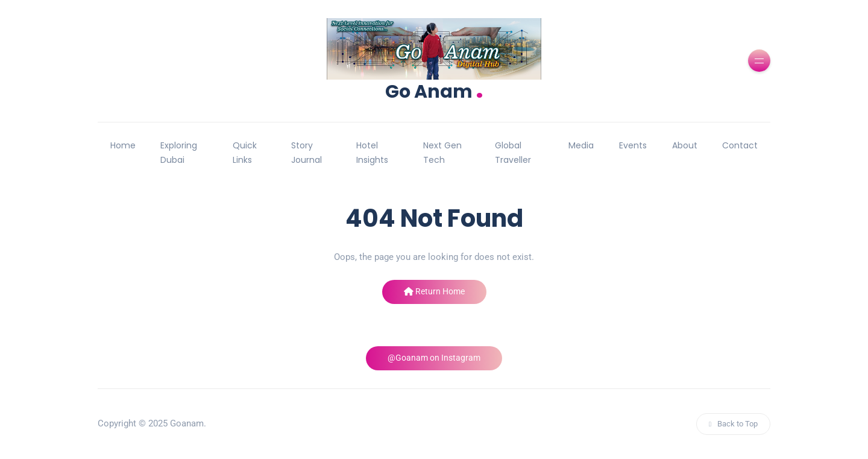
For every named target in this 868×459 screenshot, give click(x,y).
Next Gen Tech (442, 153)
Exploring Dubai (179, 153)
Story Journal (307, 153)
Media (581, 145)
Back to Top (733, 424)
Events (633, 145)
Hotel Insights (372, 153)
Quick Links (245, 153)
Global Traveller (513, 153)
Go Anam (434, 90)
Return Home (434, 291)
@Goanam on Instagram (434, 358)
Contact (740, 145)
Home (123, 145)
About (685, 145)
